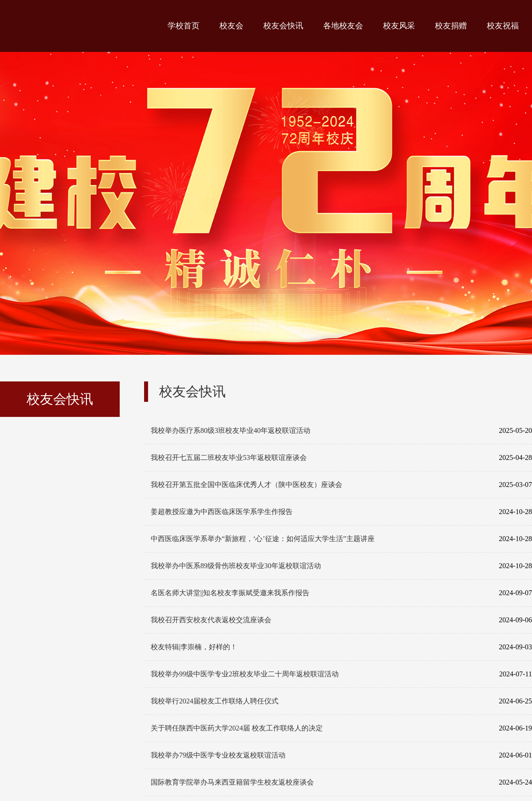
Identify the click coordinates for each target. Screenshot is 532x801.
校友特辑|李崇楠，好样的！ (341, 647)
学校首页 (184, 26)
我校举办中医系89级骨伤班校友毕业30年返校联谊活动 (341, 566)
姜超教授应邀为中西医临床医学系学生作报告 (341, 512)
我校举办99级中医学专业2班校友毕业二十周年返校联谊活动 (341, 674)
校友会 (231, 26)
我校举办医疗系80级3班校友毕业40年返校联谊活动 (341, 431)
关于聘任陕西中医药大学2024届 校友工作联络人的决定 (341, 728)
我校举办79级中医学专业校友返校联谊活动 (341, 755)
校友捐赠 (451, 26)
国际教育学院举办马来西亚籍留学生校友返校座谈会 (341, 782)
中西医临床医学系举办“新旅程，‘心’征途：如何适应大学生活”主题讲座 (341, 539)
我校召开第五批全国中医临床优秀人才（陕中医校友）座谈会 (341, 485)
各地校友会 (343, 26)
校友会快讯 (283, 26)
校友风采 (399, 26)
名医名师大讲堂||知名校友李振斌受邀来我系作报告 (341, 593)
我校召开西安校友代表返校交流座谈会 (341, 620)
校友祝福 (503, 26)
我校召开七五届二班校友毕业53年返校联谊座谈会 (341, 458)
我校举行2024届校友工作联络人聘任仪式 (341, 701)
